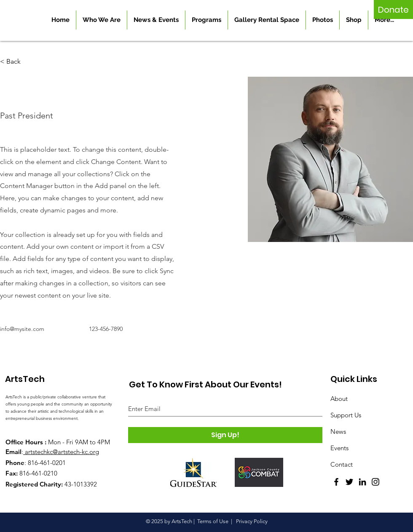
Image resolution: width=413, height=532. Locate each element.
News (338, 431)
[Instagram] (375, 482)
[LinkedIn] (362, 482)
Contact (342, 464)
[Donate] (393, 9)
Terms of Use (213, 521)
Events (339, 448)
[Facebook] (336, 482)
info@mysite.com (22, 329)
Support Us (346, 415)
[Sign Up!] (225, 435)
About (339, 399)
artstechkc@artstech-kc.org (62, 452)
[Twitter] (349, 482)
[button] (17, 62)
